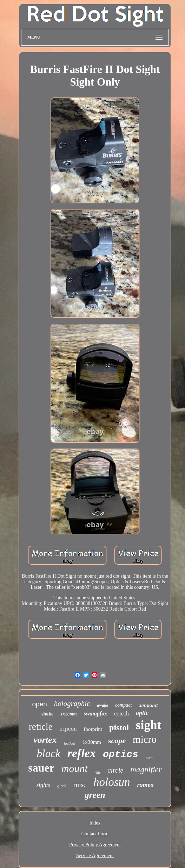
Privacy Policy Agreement (95, 845)
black (49, 753)
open (40, 704)
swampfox (96, 714)
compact (123, 705)
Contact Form (95, 834)
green (95, 795)
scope (117, 741)
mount (75, 768)
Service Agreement (95, 856)
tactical (70, 743)
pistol (119, 727)
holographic (72, 704)
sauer (41, 768)
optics (121, 755)
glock (62, 786)
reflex (82, 753)
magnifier (146, 770)
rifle (98, 772)
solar (149, 758)
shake (47, 714)
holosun (112, 782)
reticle (41, 727)
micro (145, 739)
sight (148, 725)
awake (103, 705)
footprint (93, 729)
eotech (121, 714)
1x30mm (92, 742)
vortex (45, 740)
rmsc (80, 785)
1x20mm (68, 714)
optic (142, 713)
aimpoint (148, 705)
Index (95, 823)
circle (116, 770)
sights (43, 785)
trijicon (68, 729)
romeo (146, 785)
